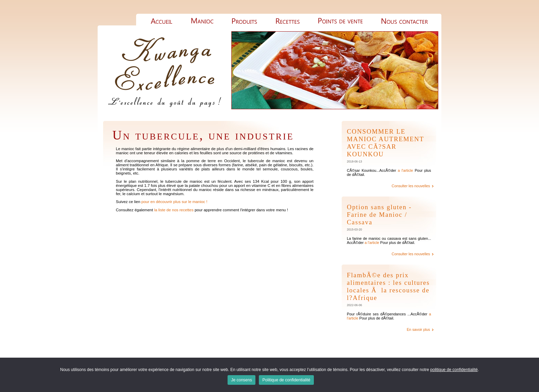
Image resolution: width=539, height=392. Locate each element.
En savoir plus (418, 329)
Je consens (241, 380)
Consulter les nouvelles (411, 186)
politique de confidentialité (454, 370)
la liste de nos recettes (174, 210)
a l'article (405, 170)
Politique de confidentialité (286, 380)
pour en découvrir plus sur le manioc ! (174, 202)
